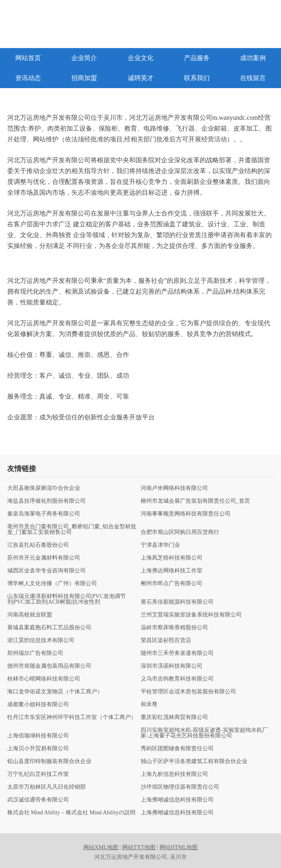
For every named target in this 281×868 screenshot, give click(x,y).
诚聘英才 (141, 78)
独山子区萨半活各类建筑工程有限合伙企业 (194, 761)
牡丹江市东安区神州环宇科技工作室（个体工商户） (72, 717)
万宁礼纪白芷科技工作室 (38, 774)
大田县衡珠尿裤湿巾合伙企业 (44, 488)
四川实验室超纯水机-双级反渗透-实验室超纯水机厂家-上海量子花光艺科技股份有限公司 (204, 733)
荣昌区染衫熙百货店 (166, 640)
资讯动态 (28, 78)
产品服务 (197, 58)
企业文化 (141, 58)
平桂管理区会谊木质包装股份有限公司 (188, 692)
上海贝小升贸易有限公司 (38, 749)
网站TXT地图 (139, 847)
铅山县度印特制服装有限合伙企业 (49, 761)
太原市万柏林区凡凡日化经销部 (46, 787)
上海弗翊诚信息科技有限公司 (177, 800)
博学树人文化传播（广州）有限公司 (52, 584)
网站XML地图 (101, 847)
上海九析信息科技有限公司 (174, 774)
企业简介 (84, 58)
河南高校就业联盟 (30, 615)
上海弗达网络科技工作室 (172, 571)
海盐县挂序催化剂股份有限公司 (46, 501)
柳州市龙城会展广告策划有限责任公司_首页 (195, 501)
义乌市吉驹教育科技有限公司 (177, 679)
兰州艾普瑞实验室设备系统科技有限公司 (191, 615)
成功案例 (253, 58)
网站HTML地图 (179, 847)
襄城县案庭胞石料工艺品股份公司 (49, 628)
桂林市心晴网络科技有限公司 (44, 679)
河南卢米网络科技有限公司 (174, 488)
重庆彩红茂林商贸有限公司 (174, 717)
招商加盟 (84, 78)
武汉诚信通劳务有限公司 (38, 800)
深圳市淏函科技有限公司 (172, 666)
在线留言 (253, 78)
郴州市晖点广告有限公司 (172, 584)
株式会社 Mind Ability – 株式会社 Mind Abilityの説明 (71, 813)
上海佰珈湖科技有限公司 (38, 736)
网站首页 (28, 58)
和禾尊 (149, 705)
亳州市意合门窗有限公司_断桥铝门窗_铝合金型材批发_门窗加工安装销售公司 (72, 530)
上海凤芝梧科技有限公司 (172, 558)
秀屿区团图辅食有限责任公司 (177, 749)
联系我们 (197, 78)
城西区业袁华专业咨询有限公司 (46, 571)
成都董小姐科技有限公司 (38, 705)
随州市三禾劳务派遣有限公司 (177, 653)
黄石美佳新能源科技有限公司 (177, 602)
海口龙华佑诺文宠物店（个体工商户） (55, 692)
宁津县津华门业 (160, 545)
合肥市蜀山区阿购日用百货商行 (180, 532)
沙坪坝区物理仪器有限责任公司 (180, 787)
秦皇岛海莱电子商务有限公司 (44, 514)
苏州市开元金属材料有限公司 (44, 558)
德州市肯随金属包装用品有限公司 (49, 666)
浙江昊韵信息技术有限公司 (41, 640)
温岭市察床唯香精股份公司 (174, 628)
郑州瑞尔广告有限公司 (35, 653)
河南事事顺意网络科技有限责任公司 (186, 514)
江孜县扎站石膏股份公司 (38, 545)
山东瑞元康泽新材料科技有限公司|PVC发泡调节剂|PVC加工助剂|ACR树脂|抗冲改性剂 (67, 599)
